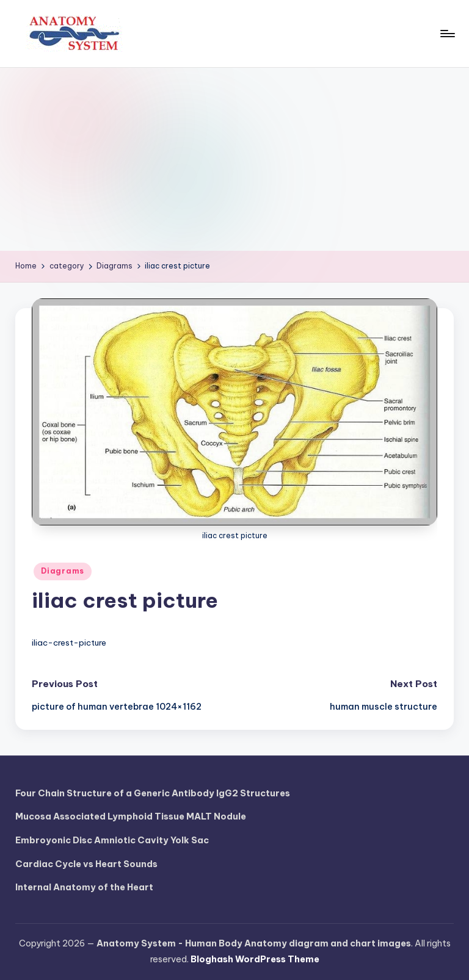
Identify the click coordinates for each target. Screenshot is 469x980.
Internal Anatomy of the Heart (84, 887)
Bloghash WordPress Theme (255, 959)
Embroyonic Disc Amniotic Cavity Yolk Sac (112, 840)
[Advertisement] (234, 159)
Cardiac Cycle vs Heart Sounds (86, 864)
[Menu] (447, 34)
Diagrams (63, 571)
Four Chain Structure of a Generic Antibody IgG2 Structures (153, 793)
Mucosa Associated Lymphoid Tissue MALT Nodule (131, 816)
